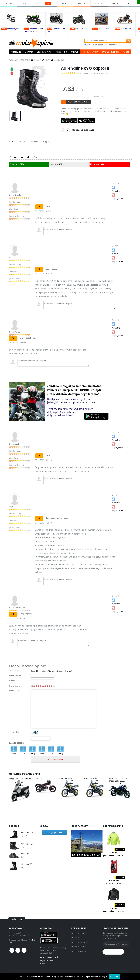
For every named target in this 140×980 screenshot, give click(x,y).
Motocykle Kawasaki (79, 951)
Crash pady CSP (13, 29)
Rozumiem (114, 976)
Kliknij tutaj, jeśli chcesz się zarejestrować (54, 671)
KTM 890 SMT (126, 29)
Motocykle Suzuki (78, 947)
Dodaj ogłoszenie (54, 832)
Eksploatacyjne (44, 52)
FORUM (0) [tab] (34, 142)
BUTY (48, 60)
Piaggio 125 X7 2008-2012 (20, 778)
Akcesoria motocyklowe (67, 52)
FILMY (25, 3)
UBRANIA (38, 60)
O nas (126, 52)
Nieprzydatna (117, 196)
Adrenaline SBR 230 (27, 864)
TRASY (65, 3)
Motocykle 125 (77, 938)
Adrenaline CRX (27, 833)
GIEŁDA (82, 3)
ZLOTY (45, 3)
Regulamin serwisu (48, 961)
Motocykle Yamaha (79, 942)
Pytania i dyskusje (111, 52)
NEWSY (8, 3)
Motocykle (16, 52)
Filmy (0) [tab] (21, 142)
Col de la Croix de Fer (86, 855)
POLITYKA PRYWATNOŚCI (50, 957)
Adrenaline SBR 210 (27, 854)
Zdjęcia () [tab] (47, 142)
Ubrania (29, 52)
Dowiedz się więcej (99, 976)
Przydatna (116, 189)
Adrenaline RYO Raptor (27, 844)
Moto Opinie (25, 60)
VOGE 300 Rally (65, 778)
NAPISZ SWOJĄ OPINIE (78, 102)
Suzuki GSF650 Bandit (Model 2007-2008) (118, 780)
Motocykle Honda (78, 933)
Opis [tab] (11, 142)
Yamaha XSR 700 (82, 29)
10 (54, 686)
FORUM (99, 3)
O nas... (43, 964)
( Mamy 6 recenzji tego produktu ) (96, 73)
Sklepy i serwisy (91, 52)
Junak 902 (38, 778)
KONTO (132, 3)
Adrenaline (59, 60)
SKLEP (115, 3)
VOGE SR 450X (104, 29)
